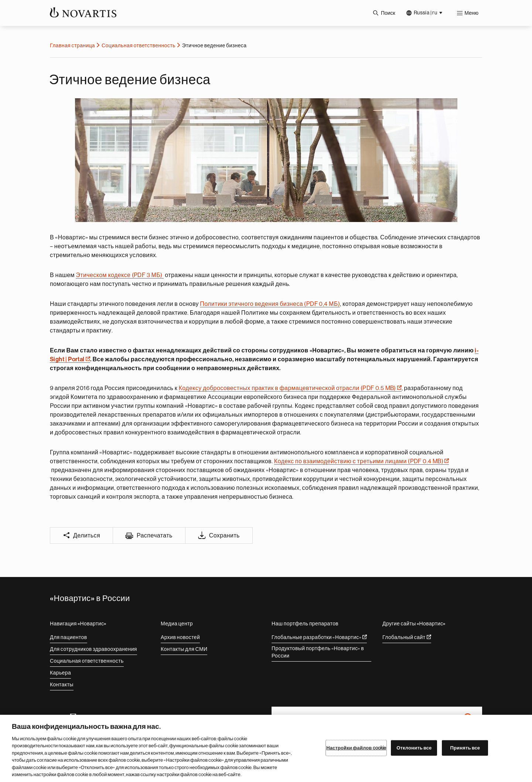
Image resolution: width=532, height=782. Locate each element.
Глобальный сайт (407, 637)
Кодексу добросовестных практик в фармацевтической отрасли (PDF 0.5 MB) (290, 388)
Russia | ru (425, 13)
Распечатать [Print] (155, 536)
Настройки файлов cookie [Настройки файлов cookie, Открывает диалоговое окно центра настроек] (356, 748)
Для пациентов (69, 637)
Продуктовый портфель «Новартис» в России (318, 652)
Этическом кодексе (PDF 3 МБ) (120, 275)
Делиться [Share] (87, 536)
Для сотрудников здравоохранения (93, 649)
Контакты (62, 684)
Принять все (465, 748)
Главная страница (72, 45)
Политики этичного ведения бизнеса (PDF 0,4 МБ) (270, 304)
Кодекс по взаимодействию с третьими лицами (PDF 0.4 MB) (362, 461)
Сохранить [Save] (224, 536)
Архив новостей (180, 637)
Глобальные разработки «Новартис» (319, 637)
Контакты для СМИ (184, 649)
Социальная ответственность (139, 45)
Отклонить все (414, 748)
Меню (471, 13)
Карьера (60, 673)
